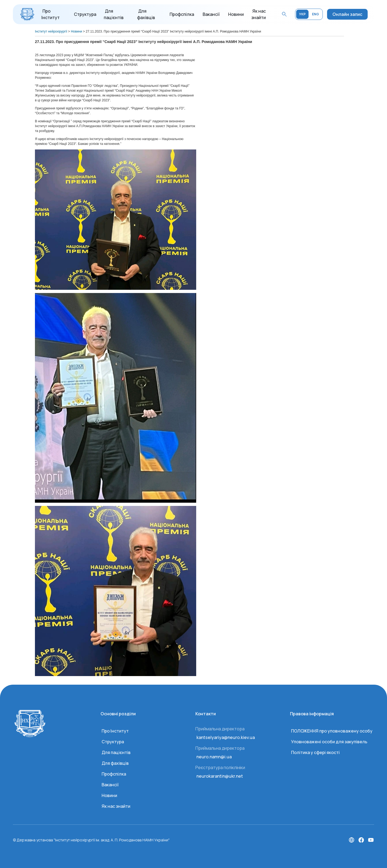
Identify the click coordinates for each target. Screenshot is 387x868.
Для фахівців (115, 763)
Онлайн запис (347, 14)
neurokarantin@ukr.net (220, 776)
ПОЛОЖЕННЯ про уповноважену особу (332, 731)
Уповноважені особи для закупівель (329, 742)
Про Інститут (115, 731)
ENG (316, 14)
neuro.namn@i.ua (214, 757)
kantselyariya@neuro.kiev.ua (226, 737)
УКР (302, 14)
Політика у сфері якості (315, 752)
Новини (236, 14)
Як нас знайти (116, 806)
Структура (85, 14)
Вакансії (211, 14)
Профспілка (182, 14)
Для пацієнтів (116, 752)
